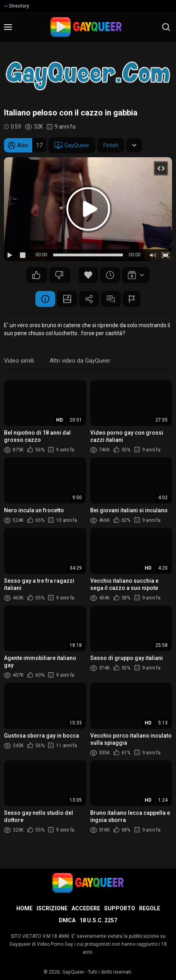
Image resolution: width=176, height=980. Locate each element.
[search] (166, 27)
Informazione (45, 299)
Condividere (89, 299)
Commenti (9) (111, 299)
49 (36, 275)
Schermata (67, 299)
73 (59, 275)
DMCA (67, 920)
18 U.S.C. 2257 (98, 920)
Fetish (111, 145)
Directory (16, 6)
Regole (150, 908)
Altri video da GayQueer (80, 361)
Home (24, 908)
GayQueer (72, 145)
